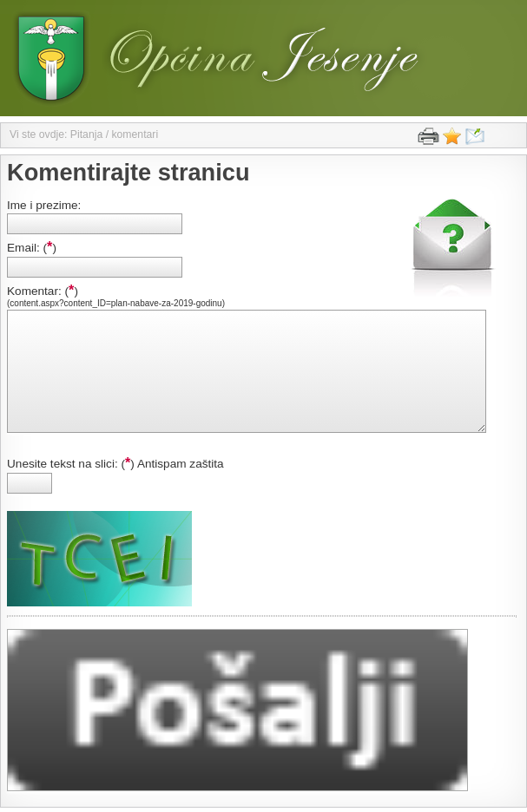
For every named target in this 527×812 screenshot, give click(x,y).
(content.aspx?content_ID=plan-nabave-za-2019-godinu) (116, 303)
